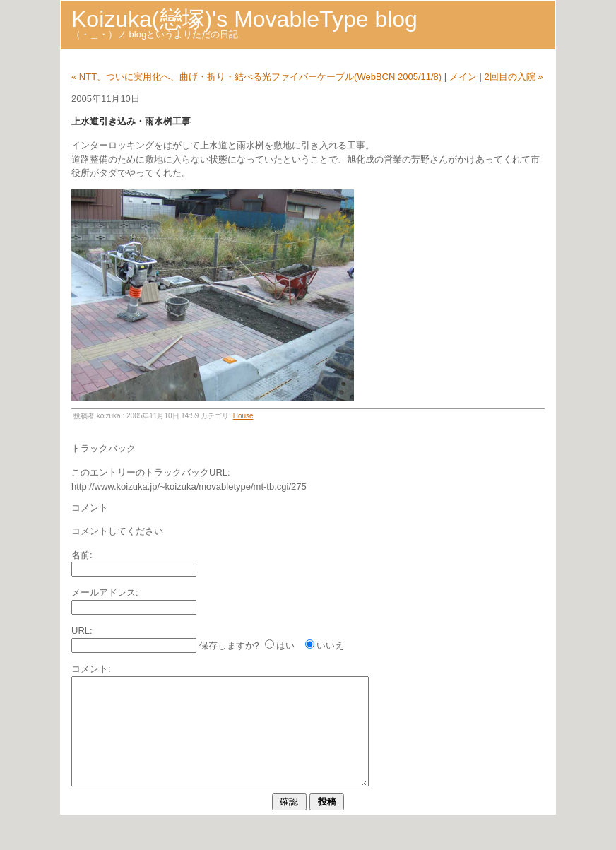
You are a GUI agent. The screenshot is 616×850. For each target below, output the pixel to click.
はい (285, 645)
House (243, 416)
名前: (82, 555)
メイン (463, 77)
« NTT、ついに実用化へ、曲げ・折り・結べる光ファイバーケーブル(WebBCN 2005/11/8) (256, 77)
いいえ (330, 645)
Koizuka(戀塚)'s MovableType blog (244, 19)
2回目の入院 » (513, 77)
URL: (82, 631)
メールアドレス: (105, 592)
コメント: (91, 669)
